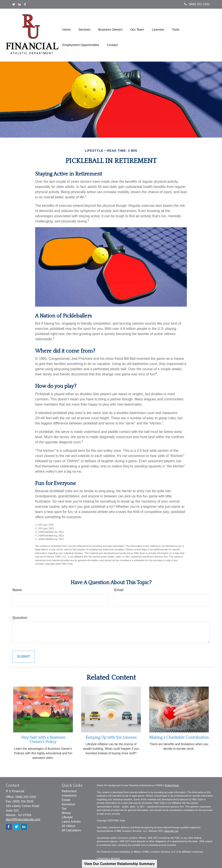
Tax (64, 809)
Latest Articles (71, 822)
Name (17, 590)
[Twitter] (14, 4)
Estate (66, 800)
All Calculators (71, 830)
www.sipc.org (171, 831)
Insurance (68, 804)
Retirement (69, 791)
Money (66, 813)
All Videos (69, 826)
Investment (69, 796)
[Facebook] (25, 4)
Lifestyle (67, 817)
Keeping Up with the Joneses (111, 737)
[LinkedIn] (20, 4)
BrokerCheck (172, 785)
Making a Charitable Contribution (179, 737)
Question (20, 618)
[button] (84, 27)
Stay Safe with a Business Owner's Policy (43, 740)
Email (119, 590)
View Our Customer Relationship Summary (119, 864)
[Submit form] (24, 657)
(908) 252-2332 (197, 4)
